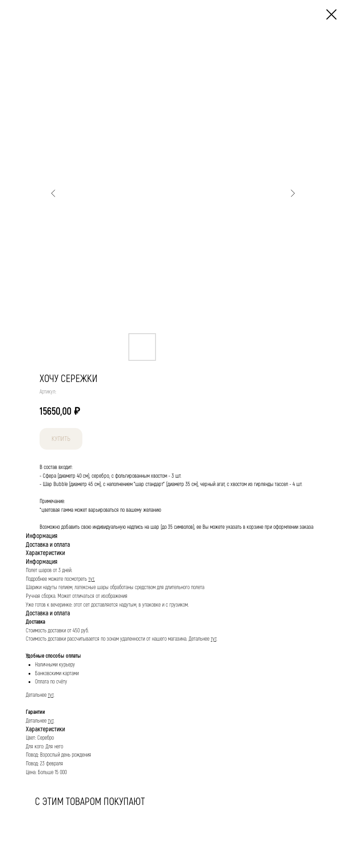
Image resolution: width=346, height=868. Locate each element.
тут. (92, 579)
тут (213, 639)
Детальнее (200, 639)
